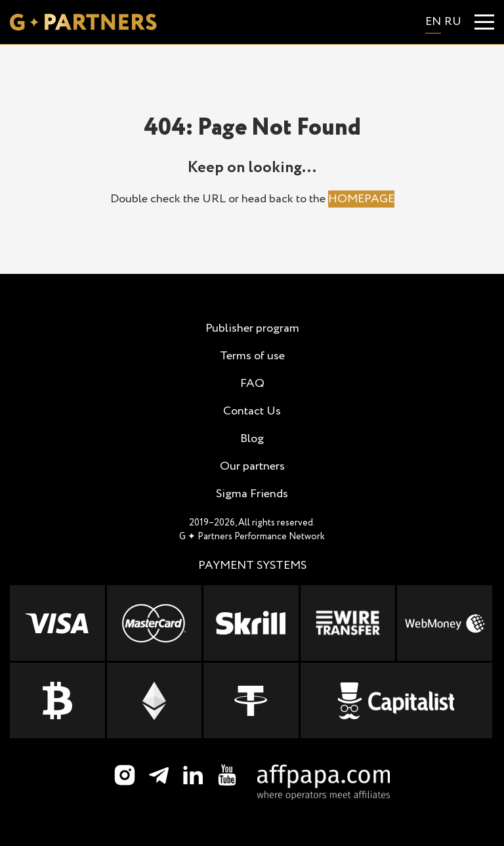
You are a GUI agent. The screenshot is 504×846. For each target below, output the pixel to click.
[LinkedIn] (193, 775)
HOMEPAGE (361, 199)
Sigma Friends (252, 494)
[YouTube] (227, 775)
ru (453, 22)
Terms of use (252, 356)
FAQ (252, 384)
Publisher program (252, 328)
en (433, 22)
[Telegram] (159, 775)
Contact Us (252, 411)
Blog (252, 439)
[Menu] (484, 22)
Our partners (252, 466)
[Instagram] (125, 775)
